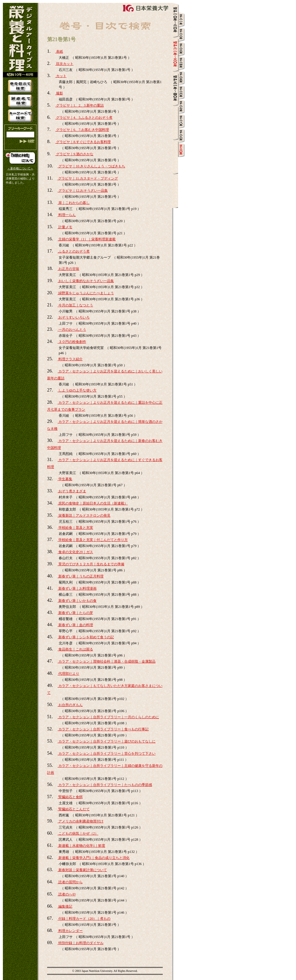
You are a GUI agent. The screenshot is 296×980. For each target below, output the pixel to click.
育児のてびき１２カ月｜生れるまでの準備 (91, 564)
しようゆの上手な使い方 (77, 390)
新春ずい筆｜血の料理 (75, 625)
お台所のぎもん (70, 705)
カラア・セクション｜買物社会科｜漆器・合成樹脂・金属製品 (107, 661)
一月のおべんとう (72, 330)
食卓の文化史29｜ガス (75, 552)
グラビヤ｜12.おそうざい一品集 (83, 191)
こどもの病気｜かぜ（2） (78, 833)
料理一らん (67, 215)
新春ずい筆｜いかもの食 (77, 601)
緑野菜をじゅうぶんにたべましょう (86, 293)
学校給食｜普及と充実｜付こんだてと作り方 (93, 540)
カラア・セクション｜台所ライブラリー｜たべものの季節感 (105, 785)
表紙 (59, 52)
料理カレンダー (70, 931)
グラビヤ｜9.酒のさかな (74, 154)
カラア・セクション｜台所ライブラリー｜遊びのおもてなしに (107, 741)
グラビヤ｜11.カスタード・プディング (88, 178)
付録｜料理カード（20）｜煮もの (84, 919)
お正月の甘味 (68, 269)
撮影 (59, 93)
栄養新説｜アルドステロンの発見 (84, 515)
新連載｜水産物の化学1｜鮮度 (81, 846)
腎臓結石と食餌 (70, 797)
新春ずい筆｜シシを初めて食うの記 (86, 637)
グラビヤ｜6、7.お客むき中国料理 (82, 130)
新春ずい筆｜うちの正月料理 (81, 576)
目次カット (64, 64)
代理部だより (68, 674)
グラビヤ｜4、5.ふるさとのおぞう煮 (84, 118)
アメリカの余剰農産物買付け (81, 821)
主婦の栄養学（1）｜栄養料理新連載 (87, 239)
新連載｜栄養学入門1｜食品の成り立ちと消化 (94, 858)
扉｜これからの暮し (74, 203)
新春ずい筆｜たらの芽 (75, 613)
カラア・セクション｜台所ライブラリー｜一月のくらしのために (108, 717)
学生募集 (65, 479)
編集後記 (65, 906)
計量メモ (65, 227)
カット (61, 76)
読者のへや (67, 894)
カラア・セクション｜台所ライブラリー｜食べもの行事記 (103, 729)
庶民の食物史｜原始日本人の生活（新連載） (93, 503)
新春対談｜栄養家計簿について (82, 870)
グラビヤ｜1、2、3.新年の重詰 (79, 105)
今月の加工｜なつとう (75, 305)
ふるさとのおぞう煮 (74, 251)
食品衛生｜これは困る (75, 649)
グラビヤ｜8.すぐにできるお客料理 (83, 142)
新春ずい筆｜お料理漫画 (77, 588)
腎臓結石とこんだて (74, 809)
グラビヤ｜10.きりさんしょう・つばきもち (91, 166)
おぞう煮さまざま (72, 491)
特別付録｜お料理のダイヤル (81, 943)
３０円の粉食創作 (72, 342)
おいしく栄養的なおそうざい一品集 (86, 281)
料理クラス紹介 (70, 359)
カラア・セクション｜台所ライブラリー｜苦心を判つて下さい (107, 754)
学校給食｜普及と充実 (75, 528)
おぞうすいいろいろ (74, 317)
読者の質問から (70, 882)
